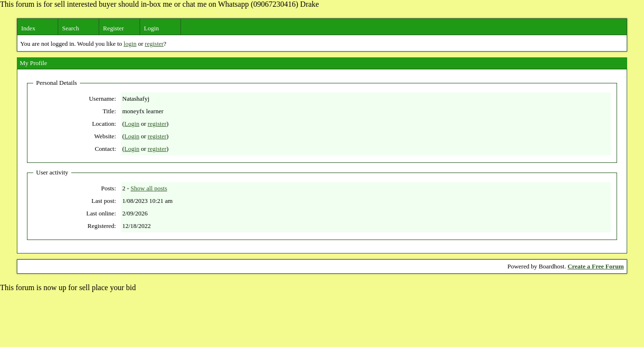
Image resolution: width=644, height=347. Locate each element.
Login (151, 28)
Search (71, 28)
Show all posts (149, 188)
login (130, 44)
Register (113, 28)
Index (28, 28)
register (154, 44)
